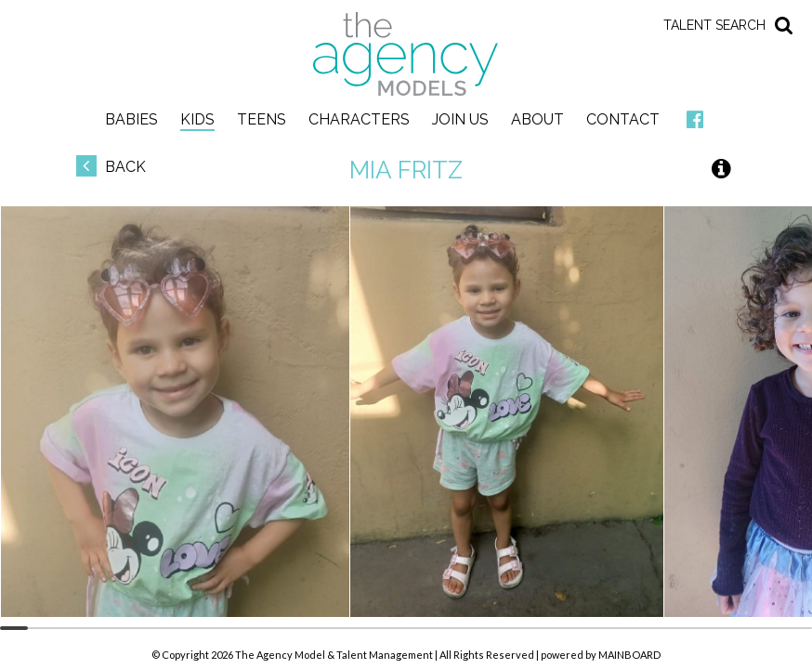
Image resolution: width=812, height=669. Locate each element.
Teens (262, 119)
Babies (131, 119)
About (537, 119)
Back (111, 167)
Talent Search (714, 25)
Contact (623, 119)
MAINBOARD (629, 655)
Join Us (460, 119)
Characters (359, 119)
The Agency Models (406, 54)
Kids (197, 119)
